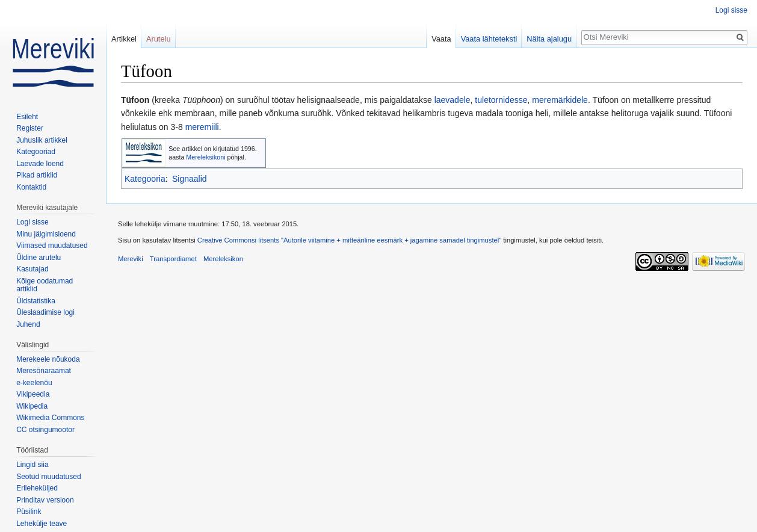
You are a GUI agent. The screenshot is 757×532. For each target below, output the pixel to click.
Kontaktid (31, 187)
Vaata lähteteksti (489, 39)
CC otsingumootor (45, 430)
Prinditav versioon (45, 500)
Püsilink (29, 512)
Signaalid (190, 179)
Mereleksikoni (205, 157)
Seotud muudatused (48, 477)
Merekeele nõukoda (48, 359)
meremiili (202, 127)
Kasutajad (32, 269)
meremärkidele (560, 100)
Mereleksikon (223, 259)
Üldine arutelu (39, 258)
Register (30, 128)
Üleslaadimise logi (45, 312)
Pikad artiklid (37, 175)
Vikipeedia (33, 394)
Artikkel (124, 39)
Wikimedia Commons (50, 418)
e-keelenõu (34, 383)
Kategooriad (36, 152)
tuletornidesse (501, 100)
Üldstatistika (36, 301)
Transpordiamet (173, 259)
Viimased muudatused (52, 246)
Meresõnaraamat (44, 371)
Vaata (441, 39)
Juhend (28, 324)
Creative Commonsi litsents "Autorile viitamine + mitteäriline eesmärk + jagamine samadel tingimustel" (349, 240)
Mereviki (131, 259)
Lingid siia (32, 465)
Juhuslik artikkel (42, 140)
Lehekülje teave (42, 524)
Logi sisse (731, 10)
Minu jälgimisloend (46, 234)
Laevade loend (40, 164)
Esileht (27, 117)
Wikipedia (32, 406)
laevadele (453, 100)
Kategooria (145, 179)
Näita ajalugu (549, 39)
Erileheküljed (37, 488)
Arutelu (159, 39)
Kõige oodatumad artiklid (45, 285)
